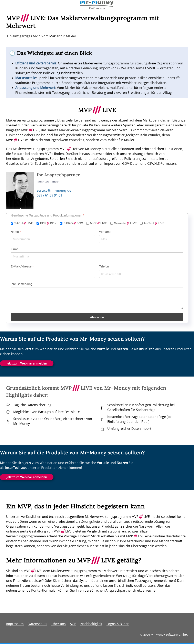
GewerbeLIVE (125, 223)
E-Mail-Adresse (22, 266)
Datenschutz (38, 624)
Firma (14, 249)
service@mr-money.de (54, 190)
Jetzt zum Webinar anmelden (27, 363)
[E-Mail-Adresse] (53, 274)
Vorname (105, 231)
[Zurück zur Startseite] (97, 5)
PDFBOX (48, 223)
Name (16, 231)
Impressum (15, 624)
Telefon (104, 266)
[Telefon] (141, 274)
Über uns (59, 624)
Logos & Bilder (118, 624)
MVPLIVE (99, 223)
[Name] (53, 239)
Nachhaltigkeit (91, 624)
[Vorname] (141, 239)
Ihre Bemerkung (22, 284)
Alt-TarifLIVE (154, 223)
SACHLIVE (24, 223)
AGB (73, 624)
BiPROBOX (73, 223)
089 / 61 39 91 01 (49, 195)
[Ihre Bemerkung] (97, 298)
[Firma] (97, 256)
